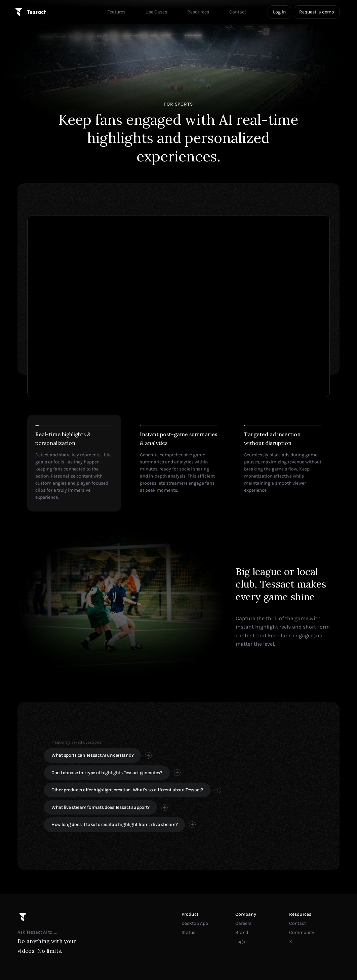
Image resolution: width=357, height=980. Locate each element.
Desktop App (195, 923)
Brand (242, 932)
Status (188, 932)
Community (302, 932)
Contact (297, 923)
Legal (241, 941)
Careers (243, 923)
